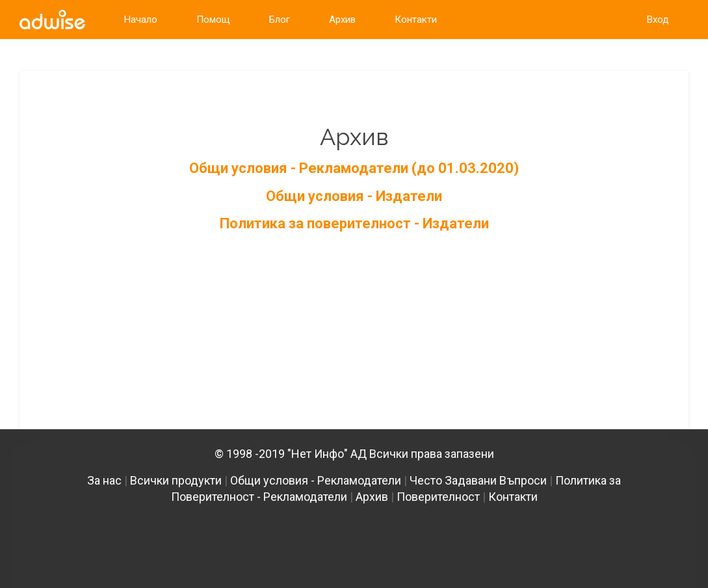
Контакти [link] (416, 20)
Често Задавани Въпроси (478, 480)
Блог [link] (280, 20)
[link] (52, 20)
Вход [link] (658, 20)
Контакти (513, 497)
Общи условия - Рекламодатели (316, 480)
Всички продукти (176, 480)
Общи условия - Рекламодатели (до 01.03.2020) (354, 168)
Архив (372, 497)
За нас (104, 480)
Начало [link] (141, 20)
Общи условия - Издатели (354, 196)
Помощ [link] (213, 20)
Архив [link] (342, 20)
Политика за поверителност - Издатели (354, 223)
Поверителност (438, 497)
